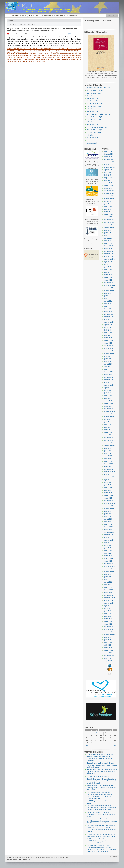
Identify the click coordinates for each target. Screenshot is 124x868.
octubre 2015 (109, 474)
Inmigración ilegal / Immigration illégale (54, 15)
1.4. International (93, 98)
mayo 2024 (108, 207)
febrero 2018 (109, 403)
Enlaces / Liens (34, 15)
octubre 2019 (109, 351)
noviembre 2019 (110, 348)
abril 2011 (108, 616)
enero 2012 (108, 593)
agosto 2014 (108, 511)
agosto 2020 (108, 325)
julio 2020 (108, 327)
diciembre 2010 (109, 627)
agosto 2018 (108, 388)
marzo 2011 (108, 619)
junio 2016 (108, 453)
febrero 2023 (109, 246)
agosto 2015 (108, 480)
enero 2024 (108, 217)
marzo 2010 (108, 648)
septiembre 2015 (110, 477)
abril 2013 (108, 553)
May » (115, 746)
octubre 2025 (109, 165)
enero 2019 (108, 375)
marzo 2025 (108, 183)
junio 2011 (108, 611)
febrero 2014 (109, 527)
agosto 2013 (108, 543)
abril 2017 (108, 427)
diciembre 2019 (109, 346)
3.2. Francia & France (94, 119)
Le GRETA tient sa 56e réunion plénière (100, 776)
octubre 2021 (109, 288)
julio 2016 (108, 451)
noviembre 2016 (110, 440)
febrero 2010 (109, 650)
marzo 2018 (108, 401)
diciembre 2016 (109, 438)
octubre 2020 (109, 320)
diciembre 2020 (109, 314)
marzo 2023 (108, 243)
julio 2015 (108, 482)
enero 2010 (108, 653)
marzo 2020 (108, 338)
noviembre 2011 (110, 598)
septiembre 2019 (110, 354)
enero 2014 (108, 530)
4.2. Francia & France (94, 132)
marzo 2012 (108, 587)
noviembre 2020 (110, 317)
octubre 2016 (109, 443)
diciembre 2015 (109, 469)
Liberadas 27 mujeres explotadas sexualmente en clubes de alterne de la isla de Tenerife (102, 814)
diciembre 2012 (109, 564)
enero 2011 (108, 624)
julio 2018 (108, 390)
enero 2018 (108, 406)
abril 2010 (108, 645)
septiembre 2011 (110, 603)
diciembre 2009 (109, 656)
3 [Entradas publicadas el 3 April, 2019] (96, 733)
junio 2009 (108, 658)
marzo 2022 (108, 275)
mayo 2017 (108, 424)
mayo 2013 (108, 551)
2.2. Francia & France (94, 106)
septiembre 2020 (110, 322)
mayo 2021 (108, 301)
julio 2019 (108, 359)
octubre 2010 (109, 632)
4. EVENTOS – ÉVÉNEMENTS (97, 127)
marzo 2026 (108, 151)
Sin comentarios (75, 34)
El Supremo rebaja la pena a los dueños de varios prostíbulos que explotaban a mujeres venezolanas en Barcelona (102, 836)
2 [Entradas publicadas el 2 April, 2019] (92, 733)
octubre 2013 (109, 537)
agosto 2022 (108, 262)
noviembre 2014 (110, 503)
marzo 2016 (108, 461)
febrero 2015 (109, 495)
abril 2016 (108, 459)
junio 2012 (108, 579)
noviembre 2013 (110, 535)
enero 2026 (108, 157)
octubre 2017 (109, 414)
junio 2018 (108, 393)
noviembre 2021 (110, 285)
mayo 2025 (108, 178)
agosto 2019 (108, 356)
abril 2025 (108, 180)
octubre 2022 (109, 256)
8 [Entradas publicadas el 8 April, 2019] (87, 735)
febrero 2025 (109, 186)
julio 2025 (108, 172)
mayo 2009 (108, 661)
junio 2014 (108, 516)
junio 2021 (108, 298)
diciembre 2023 (109, 220)
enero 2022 (108, 280)
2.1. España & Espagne (95, 104)
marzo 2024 (108, 212)
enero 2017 (108, 435)
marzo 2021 (108, 306)
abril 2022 (108, 272)
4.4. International (93, 138)
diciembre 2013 (109, 532)
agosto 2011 (108, 606)
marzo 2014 (108, 524)
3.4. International (93, 125)
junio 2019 (108, 362)
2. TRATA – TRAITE (94, 101)
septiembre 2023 (110, 227)
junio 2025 (108, 175)
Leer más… (11, 65)
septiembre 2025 (110, 167)
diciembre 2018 (109, 377)
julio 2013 (108, 545)
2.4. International (93, 111)
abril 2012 (108, 585)
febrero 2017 (109, 432)
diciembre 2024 (109, 191)
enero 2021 (108, 312)
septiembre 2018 (110, 385)
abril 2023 (108, 241)
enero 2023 (108, 249)
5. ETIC (90, 140)
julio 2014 (108, 514)
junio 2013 (108, 548)
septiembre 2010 (110, 635)
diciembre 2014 (109, 501)
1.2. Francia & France (94, 93)
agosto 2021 (108, 293)
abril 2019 (108, 367)
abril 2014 (108, 522)
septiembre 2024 (110, 199)
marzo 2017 (108, 430)
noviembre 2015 (110, 472)
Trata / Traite (73, 15)
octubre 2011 (109, 600)
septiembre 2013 (110, 540)
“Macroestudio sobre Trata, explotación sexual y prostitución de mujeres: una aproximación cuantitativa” (102, 772)
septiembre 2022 (110, 259)
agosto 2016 (108, 448)
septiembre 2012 (110, 572)
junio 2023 (108, 235)
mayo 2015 (108, 488)
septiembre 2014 (110, 509)
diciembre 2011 (109, 595)
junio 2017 (108, 422)
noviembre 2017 (110, 411)
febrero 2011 (109, 621)
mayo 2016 (108, 456)
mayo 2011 (108, 614)
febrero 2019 (109, 372)
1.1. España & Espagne (95, 90)
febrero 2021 (109, 309)
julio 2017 (108, 419)
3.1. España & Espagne (95, 117)
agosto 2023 (108, 230)
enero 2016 (108, 466)
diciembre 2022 (109, 251)
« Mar (86, 746)
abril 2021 (108, 304)
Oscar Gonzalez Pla (24, 859)
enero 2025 (108, 188)
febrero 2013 (109, 558)
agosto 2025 (108, 170)
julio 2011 (108, 608)
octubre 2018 (109, 382)
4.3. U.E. (90, 135)
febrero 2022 (109, 277)
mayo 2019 (108, 364)
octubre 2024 (109, 196)
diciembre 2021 (109, 283)
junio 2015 (108, 485)
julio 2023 (108, 233)
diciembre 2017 (109, 409)
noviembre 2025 (110, 162)
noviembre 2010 (110, 629)
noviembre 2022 (110, 254)
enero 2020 (108, 343)
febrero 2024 (109, 214)
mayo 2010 (108, 642)
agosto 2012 (108, 574)
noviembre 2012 (110, 566)
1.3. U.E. (90, 96)
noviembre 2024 (110, 193)
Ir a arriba (115, 857)
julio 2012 (108, 577)
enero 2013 (108, 561)
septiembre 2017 (110, 417)
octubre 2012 (109, 569)
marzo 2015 (108, 493)
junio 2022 (108, 267)
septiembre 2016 (110, 445)
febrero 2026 (109, 154)
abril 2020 (108, 335)
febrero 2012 (109, 590)
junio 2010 (108, 640)
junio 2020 (108, 330)
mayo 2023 (108, 238)
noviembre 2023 (110, 222)
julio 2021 (108, 296)
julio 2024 (108, 201)
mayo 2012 (108, 582)
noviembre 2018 (110, 380)
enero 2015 (108, 498)
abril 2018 (108, 398)
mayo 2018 (108, 396)
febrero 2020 (109, 341)
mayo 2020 (108, 333)
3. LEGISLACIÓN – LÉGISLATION (98, 114)
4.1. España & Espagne (95, 130)
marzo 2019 (108, 369)
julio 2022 (108, 264)
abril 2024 (108, 209)
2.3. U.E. (90, 109)
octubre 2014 (109, 506)
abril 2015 (108, 490)
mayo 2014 (108, 519)
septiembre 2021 (110, 291)
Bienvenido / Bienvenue (19, 15)
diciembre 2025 (109, 159)
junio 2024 (108, 204)
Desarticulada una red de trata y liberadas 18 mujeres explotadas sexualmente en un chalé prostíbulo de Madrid (102, 781)
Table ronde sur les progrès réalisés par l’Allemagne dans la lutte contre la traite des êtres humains (101, 788)
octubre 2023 (109, 225)
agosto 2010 (108, 637)
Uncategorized (92, 143)
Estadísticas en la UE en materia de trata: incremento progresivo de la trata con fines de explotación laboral (102, 765)
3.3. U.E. (90, 122)
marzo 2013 (108, 556)
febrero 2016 (109, 464)
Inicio (8, 15)
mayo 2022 (108, 270)
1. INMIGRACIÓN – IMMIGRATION (99, 88)
